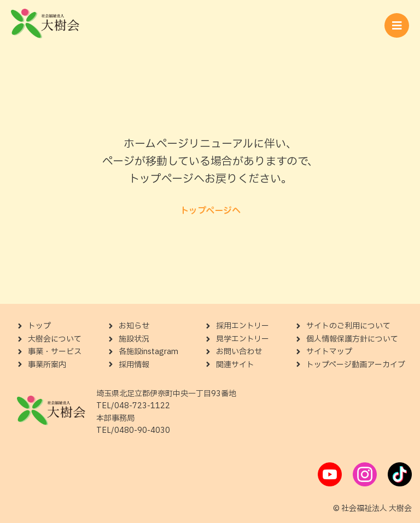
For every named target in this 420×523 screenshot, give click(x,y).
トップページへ (210, 211)
